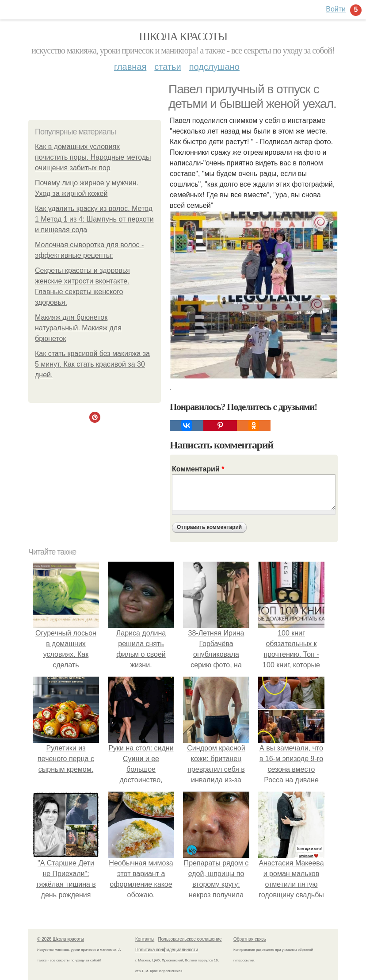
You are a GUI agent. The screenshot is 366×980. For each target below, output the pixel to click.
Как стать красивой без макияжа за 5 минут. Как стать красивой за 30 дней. (92, 364)
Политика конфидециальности (167, 950)
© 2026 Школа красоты (61, 939)
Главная (130, 67)
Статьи (168, 67)
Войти (336, 9)
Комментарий (198, 469)
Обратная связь (250, 939)
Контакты (145, 939)
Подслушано (214, 67)
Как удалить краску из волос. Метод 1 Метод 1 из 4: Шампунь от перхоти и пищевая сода (94, 219)
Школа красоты (183, 36)
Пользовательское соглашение (190, 939)
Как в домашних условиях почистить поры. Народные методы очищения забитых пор (93, 157)
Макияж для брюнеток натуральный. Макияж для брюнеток (78, 328)
